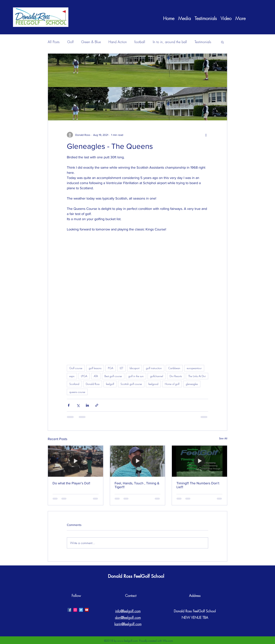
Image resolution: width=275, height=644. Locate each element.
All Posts (54, 42)
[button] (222, 42)
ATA (96, 376)
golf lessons (95, 368)
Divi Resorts (176, 376)
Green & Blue (91, 42)
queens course (77, 392)
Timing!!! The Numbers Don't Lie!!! (198, 485)
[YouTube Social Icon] (87, 610)
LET (121, 368)
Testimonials (203, 42)
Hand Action (118, 42)
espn (72, 376)
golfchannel (157, 376)
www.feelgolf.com (127, 641)
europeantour (194, 368)
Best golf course (113, 376)
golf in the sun (136, 376)
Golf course (76, 368)
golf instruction (154, 368)
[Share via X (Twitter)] (78, 405)
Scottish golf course (131, 384)
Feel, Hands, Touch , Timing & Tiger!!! (137, 485)
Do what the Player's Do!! (71, 483)
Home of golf (172, 384)
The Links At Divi (197, 376)
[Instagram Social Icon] (75, 610)
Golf (70, 42)
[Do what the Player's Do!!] (76, 461)
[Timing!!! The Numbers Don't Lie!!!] (199, 461)
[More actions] (206, 135)
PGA (111, 368)
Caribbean (174, 368)
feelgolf (110, 384)
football (140, 42)
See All (223, 438)
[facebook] (70, 610)
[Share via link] (97, 405)
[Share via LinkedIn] (87, 405)
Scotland (74, 384)
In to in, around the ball (170, 42)
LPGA (84, 376)
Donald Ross (93, 384)
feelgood (153, 384)
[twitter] (81, 610)
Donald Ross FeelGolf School (136, 576)
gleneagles (192, 384)
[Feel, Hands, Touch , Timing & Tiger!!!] (138, 461)
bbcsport (135, 368)
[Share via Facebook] (69, 405)
